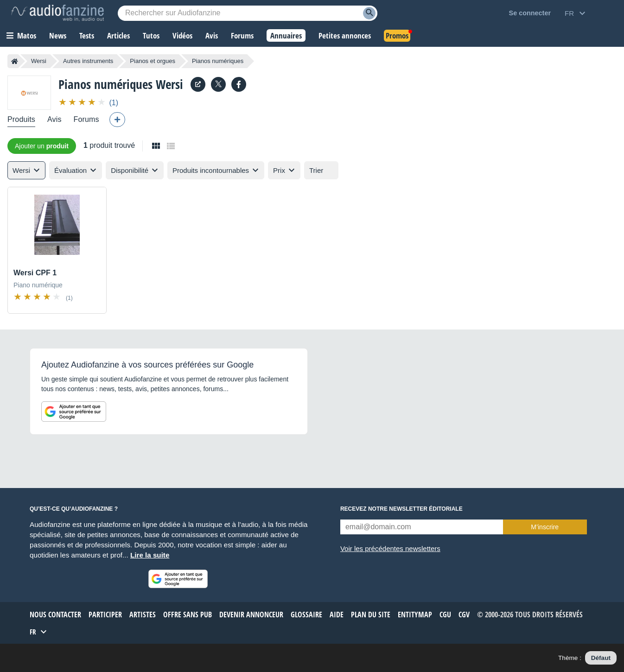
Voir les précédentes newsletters (390, 548)
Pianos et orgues (153, 61)
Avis (54, 119)
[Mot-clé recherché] (248, 13)
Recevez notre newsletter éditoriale (401, 509)
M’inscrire (545, 527)
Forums (86, 119)
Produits (21, 119)
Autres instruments (88, 61)
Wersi (39, 61)
